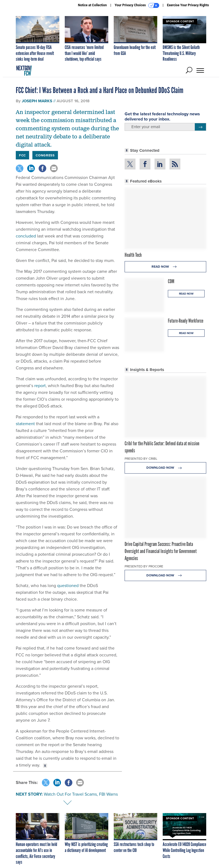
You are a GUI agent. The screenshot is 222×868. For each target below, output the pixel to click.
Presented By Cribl (141, 459)
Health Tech (133, 255)
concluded (26, 236)
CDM (171, 281)
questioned (67, 586)
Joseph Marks (37, 101)
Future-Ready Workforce (186, 321)
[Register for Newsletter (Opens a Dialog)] (200, 127)
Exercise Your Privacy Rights (188, 5)
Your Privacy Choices (137, 5)
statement (25, 424)
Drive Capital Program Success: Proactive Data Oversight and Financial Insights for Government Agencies (161, 551)
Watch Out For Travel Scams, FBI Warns (81, 794)
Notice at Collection (92, 5)
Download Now (166, 468)
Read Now (166, 267)
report (39, 386)
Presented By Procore (144, 566)
